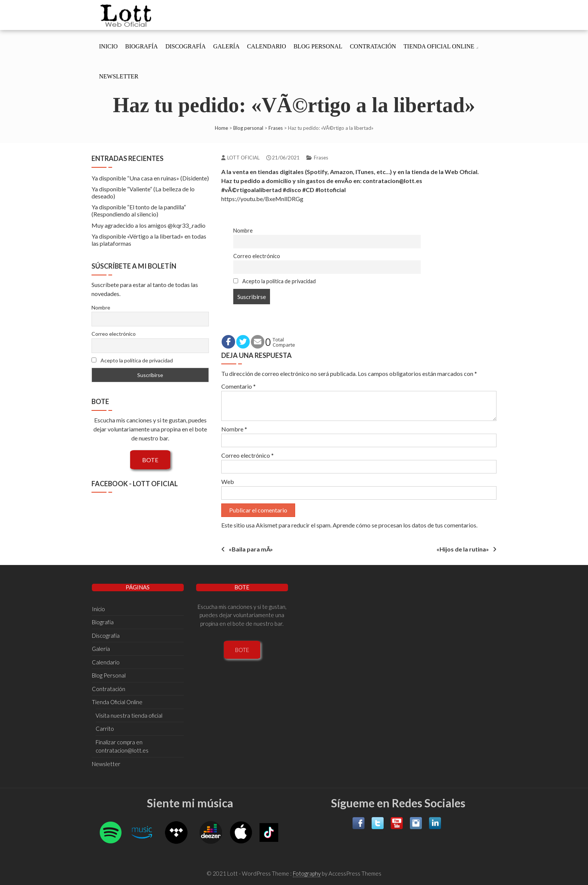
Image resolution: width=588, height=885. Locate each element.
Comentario (238, 386)
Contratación (373, 46)
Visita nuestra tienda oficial (129, 715)
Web (228, 482)
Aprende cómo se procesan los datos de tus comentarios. (405, 525)
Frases (276, 128)
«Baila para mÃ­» (251, 549)
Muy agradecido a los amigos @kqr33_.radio (148, 225)
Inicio (108, 46)
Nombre (243, 231)
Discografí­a (186, 46)
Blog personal (248, 128)
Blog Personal (318, 46)
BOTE (150, 460)
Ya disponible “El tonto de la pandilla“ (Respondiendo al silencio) (139, 210)
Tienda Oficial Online (439, 46)
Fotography (307, 873)
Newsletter (119, 76)
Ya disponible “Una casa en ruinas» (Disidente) (150, 178)
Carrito (105, 729)
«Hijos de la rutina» (463, 549)
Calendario (267, 46)
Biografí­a (142, 46)
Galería (226, 46)
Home (221, 128)
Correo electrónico (257, 256)
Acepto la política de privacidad (274, 281)
